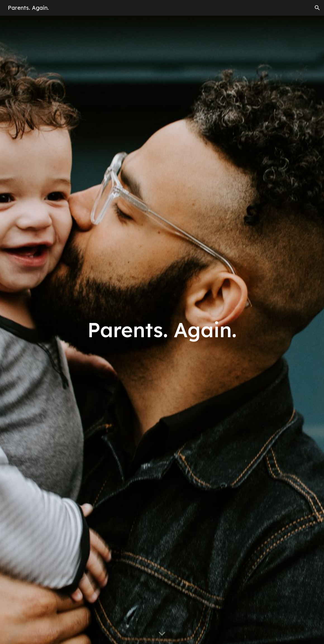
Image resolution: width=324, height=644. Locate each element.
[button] (317, 8)
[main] (162, 330)
